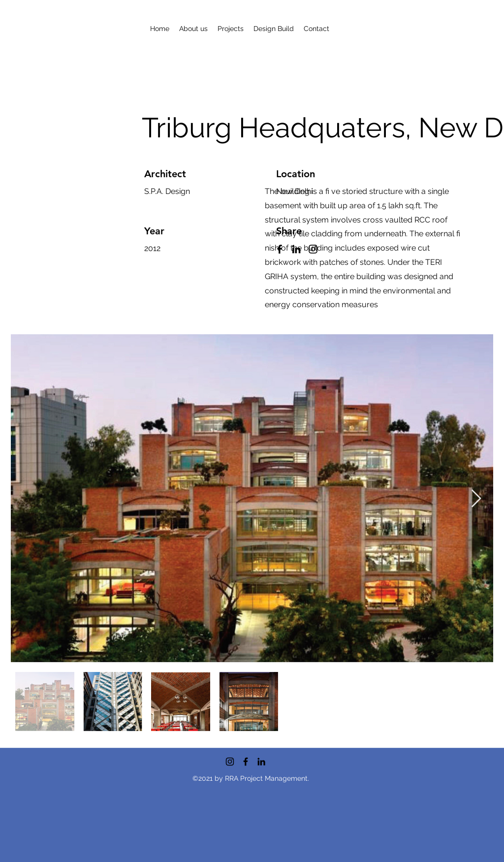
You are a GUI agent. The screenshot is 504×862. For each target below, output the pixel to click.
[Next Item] (476, 499)
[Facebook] (246, 762)
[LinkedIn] (261, 762)
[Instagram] (230, 762)
